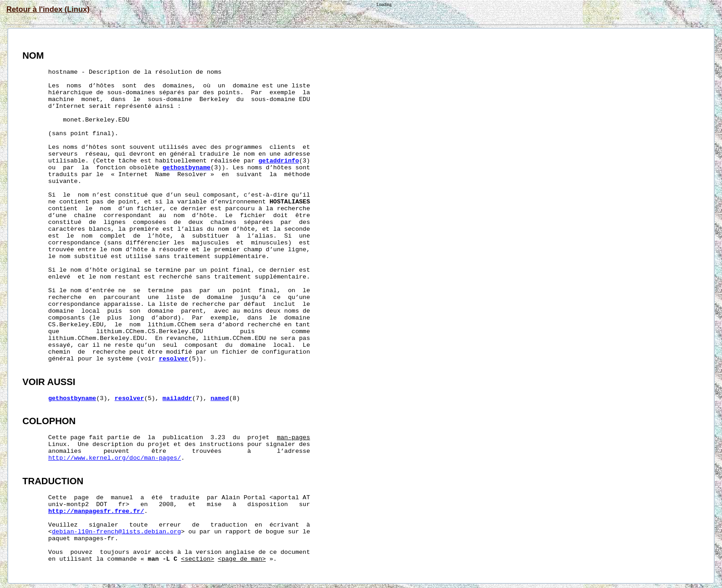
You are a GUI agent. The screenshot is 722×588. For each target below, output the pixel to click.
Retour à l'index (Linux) (48, 9)
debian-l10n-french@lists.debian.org (117, 532)
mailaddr (177, 398)
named (220, 398)
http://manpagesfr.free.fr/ (96, 511)
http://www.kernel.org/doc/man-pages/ (115, 458)
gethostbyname (186, 168)
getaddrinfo (279, 161)
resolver (174, 359)
